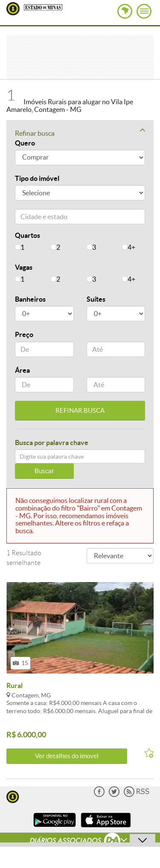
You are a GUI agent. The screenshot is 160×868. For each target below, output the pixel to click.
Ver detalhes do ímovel (67, 756)
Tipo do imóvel (37, 178)
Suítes (96, 299)
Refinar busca (80, 133)
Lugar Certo (13, 9)
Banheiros (30, 299)
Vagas (24, 267)
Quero (25, 143)
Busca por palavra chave (52, 443)
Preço (24, 334)
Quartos (28, 235)
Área (22, 370)
